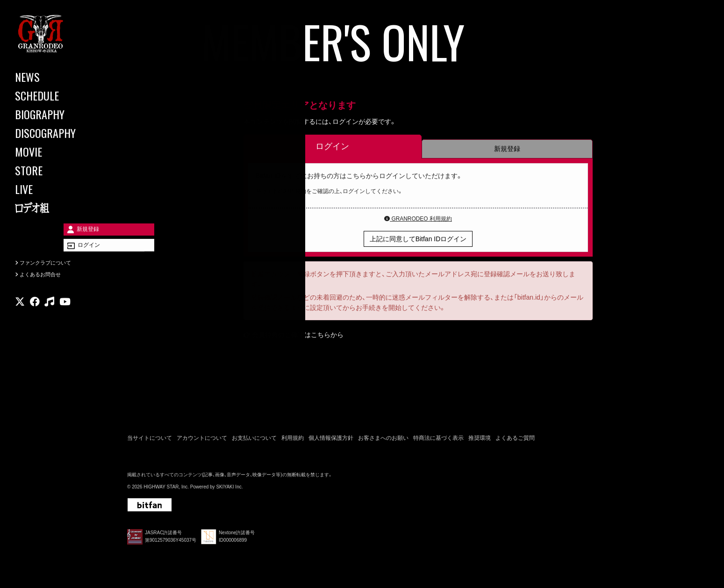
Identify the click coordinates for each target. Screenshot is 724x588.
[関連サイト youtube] (65, 315)
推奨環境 (480, 440)
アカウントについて (202, 440)
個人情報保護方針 (331, 440)
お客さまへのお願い (383, 440)
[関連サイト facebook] (35, 315)
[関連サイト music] (49, 315)
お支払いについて (254, 440)
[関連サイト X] (20, 315)
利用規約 (293, 440)
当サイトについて (150, 440)
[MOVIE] (56, 151)
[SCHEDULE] (56, 95)
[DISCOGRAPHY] (56, 133)
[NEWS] (56, 77)
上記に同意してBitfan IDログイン (418, 240)
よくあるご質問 (515, 440)
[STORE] (56, 170)
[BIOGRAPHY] (56, 114)
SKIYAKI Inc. (229, 489)
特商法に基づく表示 (438, 440)
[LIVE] (56, 189)
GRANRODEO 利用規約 (418, 220)
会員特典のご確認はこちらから (298, 336)
